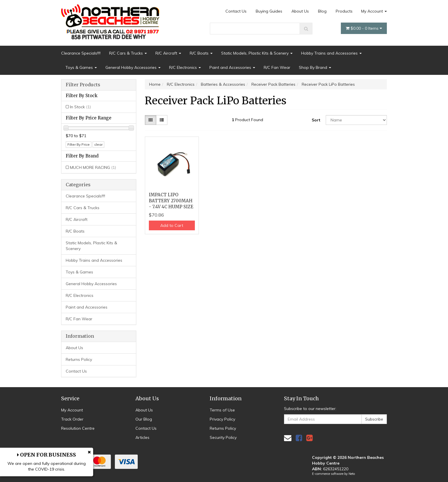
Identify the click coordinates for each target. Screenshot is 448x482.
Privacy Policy (222, 419)
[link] (299, 438)
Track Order (72, 419)
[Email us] (288, 438)
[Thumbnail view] (151, 120)
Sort (316, 120)
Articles (142, 437)
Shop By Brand (315, 67)
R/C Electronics (185, 67)
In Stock (80, 107)
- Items (364, 28)
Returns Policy (79, 359)
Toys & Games (81, 67)
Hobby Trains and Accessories (331, 53)
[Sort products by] (356, 120)
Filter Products (83, 85)
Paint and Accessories (232, 67)
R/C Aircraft (168, 53)
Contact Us (236, 11)
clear (98, 144)
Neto (352, 474)
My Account (374, 11)
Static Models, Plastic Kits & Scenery (257, 53)
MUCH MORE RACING (93, 167)
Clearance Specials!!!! (81, 53)
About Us (300, 11)
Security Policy (223, 437)
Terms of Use (222, 410)
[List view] (162, 120)
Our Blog (144, 419)
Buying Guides (269, 11)
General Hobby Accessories (133, 67)
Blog (322, 11)
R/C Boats (201, 53)
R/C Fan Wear (277, 67)
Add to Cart (172, 225)
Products (344, 11)
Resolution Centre (78, 428)
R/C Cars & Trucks (128, 53)
